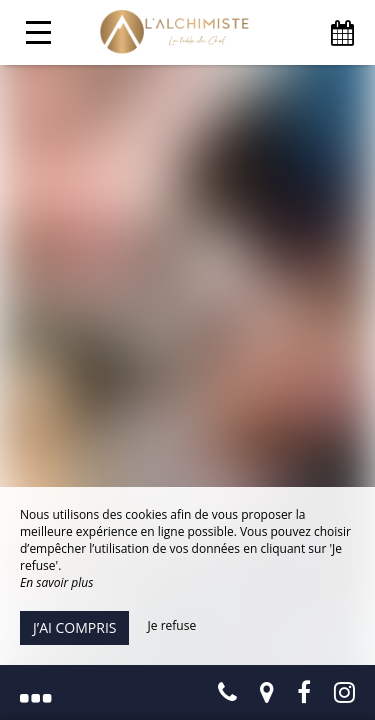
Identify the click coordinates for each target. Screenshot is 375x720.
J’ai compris (74, 627)
